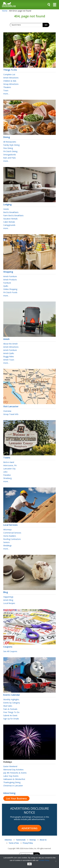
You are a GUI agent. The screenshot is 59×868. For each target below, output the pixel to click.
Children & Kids (10, 81)
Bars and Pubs (10, 158)
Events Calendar (29, 694)
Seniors (6, 542)
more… (6, 94)
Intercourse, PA (10, 465)
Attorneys (7, 530)
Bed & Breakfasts (11, 212)
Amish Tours (9, 360)
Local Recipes (9, 603)
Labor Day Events (11, 776)
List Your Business (16, 798)
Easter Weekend (10, 766)
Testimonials (21, 840)
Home (5, 11)
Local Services (29, 524)
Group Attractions (11, 84)
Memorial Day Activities (13, 770)
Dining (29, 136)
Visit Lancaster (29, 405)
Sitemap (33, 840)
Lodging (29, 203)
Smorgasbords (10, 155)
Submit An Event (10, 715)
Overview (7, 411)
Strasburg (7, 478)
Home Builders (10, 536)
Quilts (6, 286)
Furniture (7, 283)
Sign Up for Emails (11, 719)
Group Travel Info (11, 414)
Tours (6, 90)
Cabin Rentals (9, 222)
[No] (56, 861)
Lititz (5, 472)
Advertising (9, 793)
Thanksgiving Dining (12, 782)
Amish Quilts (9, 353)
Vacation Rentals (10, 219)
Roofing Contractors (12, 539)
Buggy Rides (9, 356)
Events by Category (12, 703)
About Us (43, 840)
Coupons (29, 646)
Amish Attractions (11, 78)
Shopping (29, 271)
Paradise (7, 475)
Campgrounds (9, 225)
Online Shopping (10, 289)
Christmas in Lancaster (13, 786)
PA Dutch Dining (10, 151)
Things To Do (29, 69)
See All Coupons (10, 651)
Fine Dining (8, 148)
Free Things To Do (11, 712)
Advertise (8, 840)
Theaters (7, 87)
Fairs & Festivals (10, 709)
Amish (29, 338)
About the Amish (10, 344)
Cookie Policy (44, 860)
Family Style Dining (11, 145)
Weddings (7, 545)
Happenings (8, 597)
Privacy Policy (28, 843)
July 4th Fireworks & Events (15, 773)
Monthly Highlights (11, 699)
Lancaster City (9, 469)
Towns (29, 456)
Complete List (9, 74)
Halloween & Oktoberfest (14, 779)
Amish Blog (8, 600)
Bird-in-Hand (9, 462)
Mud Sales (8, 706)
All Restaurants (10, 142)
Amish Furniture (10, 276)
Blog (29, 591)
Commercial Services (12, 533)
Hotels (6, 209)
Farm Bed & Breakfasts (13, 215)
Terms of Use (14, 843)
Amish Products (10, 280)
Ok (29, 864)
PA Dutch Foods (10, 292)
